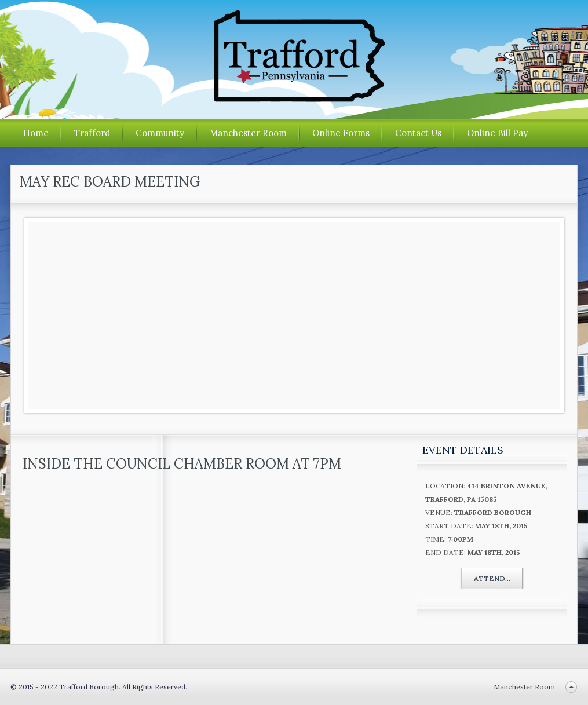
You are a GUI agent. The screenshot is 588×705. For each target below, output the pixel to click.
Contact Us (418, 133)
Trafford (92, 133)
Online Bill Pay (497, 133)
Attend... (492, 578)
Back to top (571, 687)
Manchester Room (248, 133)
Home (36, 133)
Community (160, 133)
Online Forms (341, 133)
